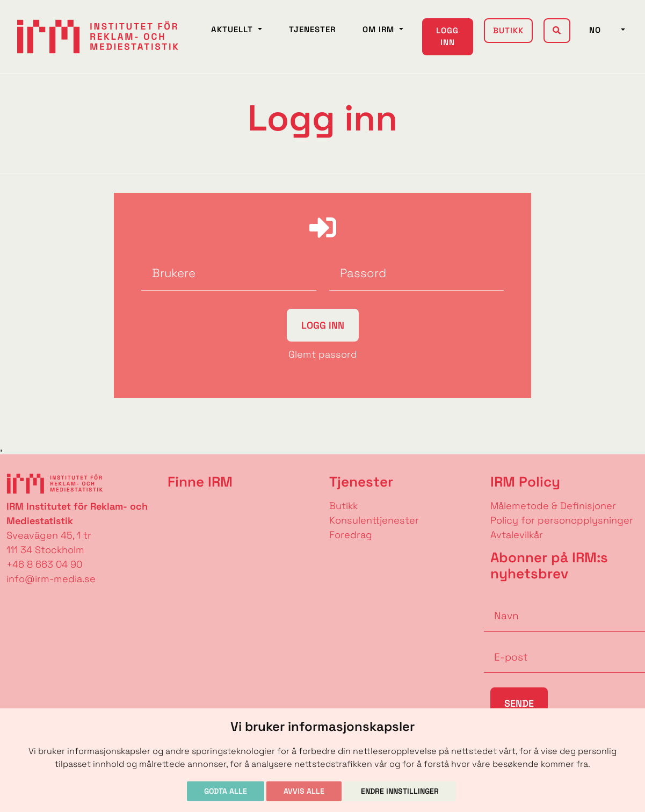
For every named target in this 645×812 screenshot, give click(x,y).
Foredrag (351, 535)
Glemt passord (323, 354)
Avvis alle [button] (304, 791)
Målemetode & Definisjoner (553, 506)
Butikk (508, 30)
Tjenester (312, 29)
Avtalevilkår (517, 535)
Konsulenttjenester (374, 520)
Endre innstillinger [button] (400, 791)
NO (604, 30)
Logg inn (447, 37)
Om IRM (380, 29)
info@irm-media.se (51, 579)
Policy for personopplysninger (562, 520)
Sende (519, 703)
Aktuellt (233, 29)
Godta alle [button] (226, 791)
